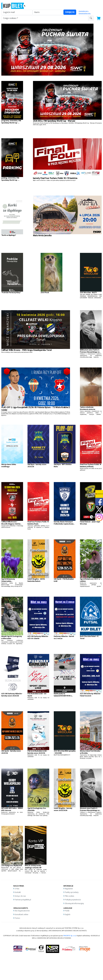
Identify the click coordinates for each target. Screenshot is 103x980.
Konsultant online (21, 914)
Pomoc (17, 918)
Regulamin (69, 889)
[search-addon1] (45, 18)
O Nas (17, 889)
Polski (67, 911)
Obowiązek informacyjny (74, 903)
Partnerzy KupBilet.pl (23, 900)
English (68, 914)
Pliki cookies (69, 896)
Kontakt (18, 892)
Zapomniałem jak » (85, 13)
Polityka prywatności (73, 900)
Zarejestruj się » (84, 11)
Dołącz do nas (20, 896)
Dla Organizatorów (22, 911)
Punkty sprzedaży (72, 892)
